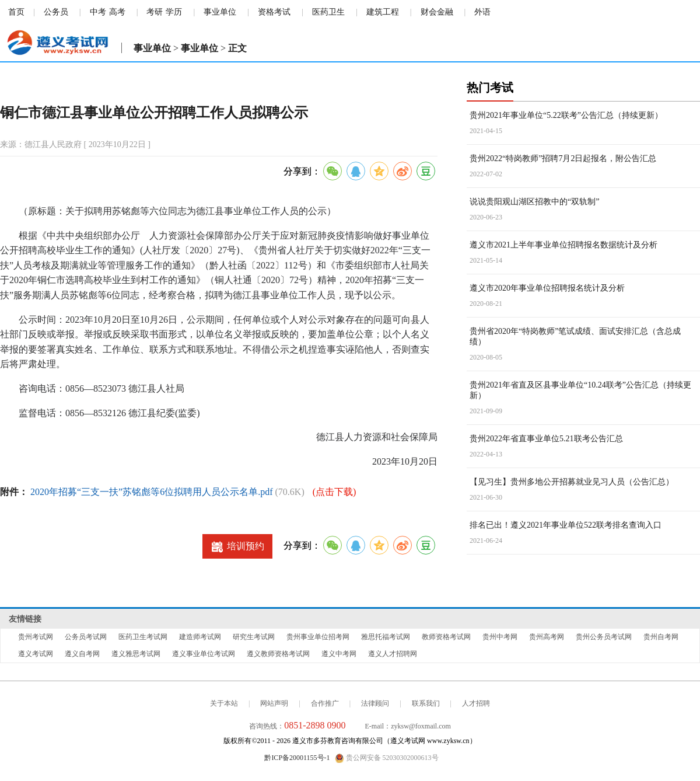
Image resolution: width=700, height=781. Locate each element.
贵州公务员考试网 (604, 637)
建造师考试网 (200, 637)
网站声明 (274, 703)
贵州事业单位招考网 (318, 637)
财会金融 (437, 12)
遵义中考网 (339, 654)
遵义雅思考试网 (136, 654)
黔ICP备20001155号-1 (297, 758)
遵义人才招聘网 (393, 654)
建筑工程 (383, 12)
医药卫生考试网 (143, 637)
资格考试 (274, 12)
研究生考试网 (254, 637)
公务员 (56, 12)
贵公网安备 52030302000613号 (387, 758)
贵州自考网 (661, 637)
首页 (16, 12)
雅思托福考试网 (386, 637)
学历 (174, 12)
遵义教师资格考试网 (278, 654)
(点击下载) (335, 492)
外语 (482, 12)
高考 (117, 12)
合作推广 (325, 703)
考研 (155, 12)
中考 (98, 12)
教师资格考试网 (446, 637)
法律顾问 (375, 703)
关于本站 (224, 703)
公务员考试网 (86, 637)
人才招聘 (476, 703)
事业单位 (220, 12)
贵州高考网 (547, 637)
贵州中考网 (500, 637)
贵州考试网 (36, 637)
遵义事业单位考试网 (204, 654)
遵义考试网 (36, 654)
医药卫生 (328, 12)
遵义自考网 (82, 654)
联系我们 (426, 703)
